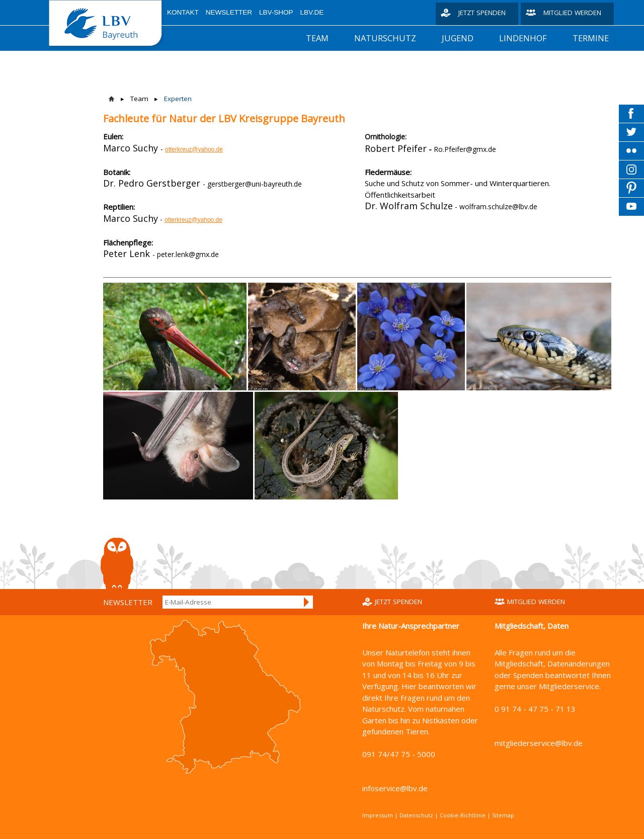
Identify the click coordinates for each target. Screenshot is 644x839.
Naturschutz (385, 38)
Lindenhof (523, 38)
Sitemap (503, 815)
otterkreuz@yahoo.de (194, 149)
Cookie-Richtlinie (463, 815)
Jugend (458, 38)
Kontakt (183, 12)
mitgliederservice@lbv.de (539, 743)
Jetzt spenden (482, 13)
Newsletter (229, 12)
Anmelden (307, 602)
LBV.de (312, 12)
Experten (178, 99)
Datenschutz (416, 815)
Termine (591, 38)
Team (317, 38)
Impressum (378, 815)
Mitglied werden (572, 13)
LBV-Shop (276, 12)
